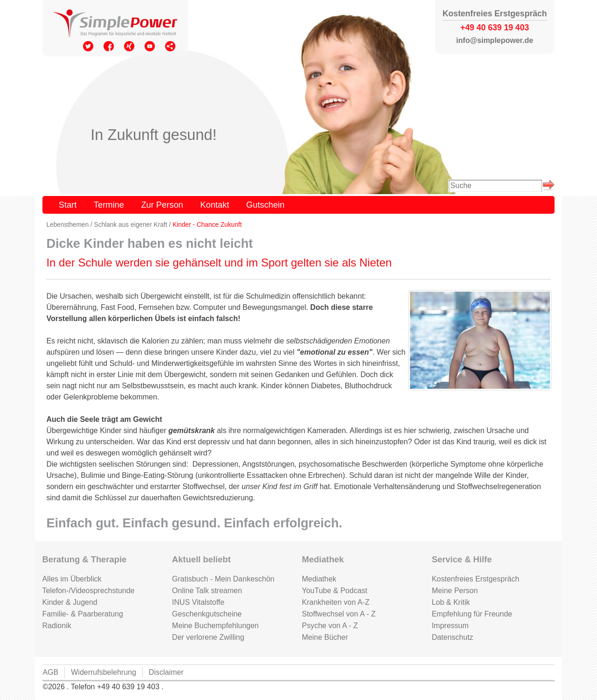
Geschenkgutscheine (207, 614)
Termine (109, 205)
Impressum (450, 626)
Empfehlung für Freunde (472, 614)
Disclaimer (166, 672)
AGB (50, 672)
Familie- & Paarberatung (82, 614)
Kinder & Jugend (69, 602)
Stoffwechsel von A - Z (339, 614)
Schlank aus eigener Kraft (131, 225)
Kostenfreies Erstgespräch (476, 579)
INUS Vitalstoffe (198, 602)
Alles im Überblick (72, 579)
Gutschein (265, 205)
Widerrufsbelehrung (104, 672)
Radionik (56, 626)
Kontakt (215, 205)
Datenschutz (453, 637)
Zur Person (162, 205)
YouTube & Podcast (334, 591)
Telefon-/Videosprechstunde (88, 591)
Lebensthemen (67, 225)
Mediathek (319, 579)
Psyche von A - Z (330, 626)
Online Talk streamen (207, 591)
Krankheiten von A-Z (336, 602)
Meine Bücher (325, 637)
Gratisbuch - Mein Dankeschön (223, 579)
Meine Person (455, 591)
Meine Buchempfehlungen (215, 626)
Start (68, 205)
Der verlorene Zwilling (208, 637)
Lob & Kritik (451, 602)
